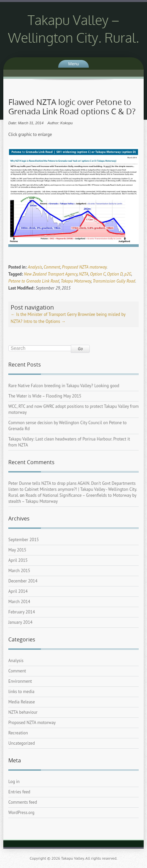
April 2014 (18, 591)
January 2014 (20, 622)
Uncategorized (22, 743)
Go (80, 349)
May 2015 (17, 550)
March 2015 (19, 571)
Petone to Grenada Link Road (34, 281)
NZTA (83, 274)
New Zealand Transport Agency (51, 274)
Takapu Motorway (76, 281)
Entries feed (19, 792)
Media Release (22, 702)
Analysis (35, 267)
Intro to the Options (45, 321)
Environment (20, 681)
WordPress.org (21, 813)
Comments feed (23, 802)
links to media (21, 692)
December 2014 (23, 581)
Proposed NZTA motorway (84, 267)
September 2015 (24, 540)
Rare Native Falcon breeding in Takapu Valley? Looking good (64, 386)
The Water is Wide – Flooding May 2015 (45, 396)
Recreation (18, 733)
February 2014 (22, 612)
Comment (52, 267)
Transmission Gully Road (114, 281)
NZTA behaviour (23, 712)
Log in (14, 782)
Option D (115, 274)
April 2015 (18, 560)
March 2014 (19, 602)
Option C (98, 274)
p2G (128, 274)
